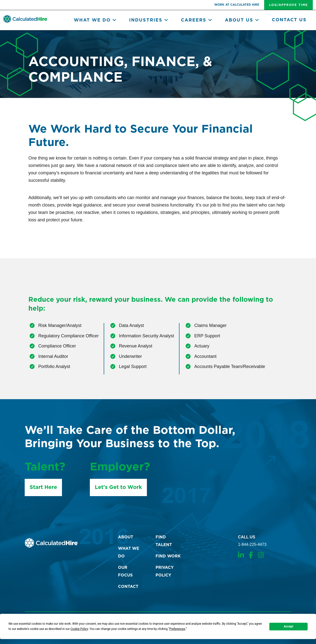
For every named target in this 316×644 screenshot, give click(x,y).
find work (168, 556)
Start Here (43, 487)
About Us (242, 20)
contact (128, 587)
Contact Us (289, 20)
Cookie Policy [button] (79, 629)
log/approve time (288, 5)
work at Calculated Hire (237, 5)
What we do (95, 20)
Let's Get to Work (118, 487)
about (126, 537)
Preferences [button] (177, 629)
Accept (289, 626)
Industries (149, 20)
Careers (197, 20)
